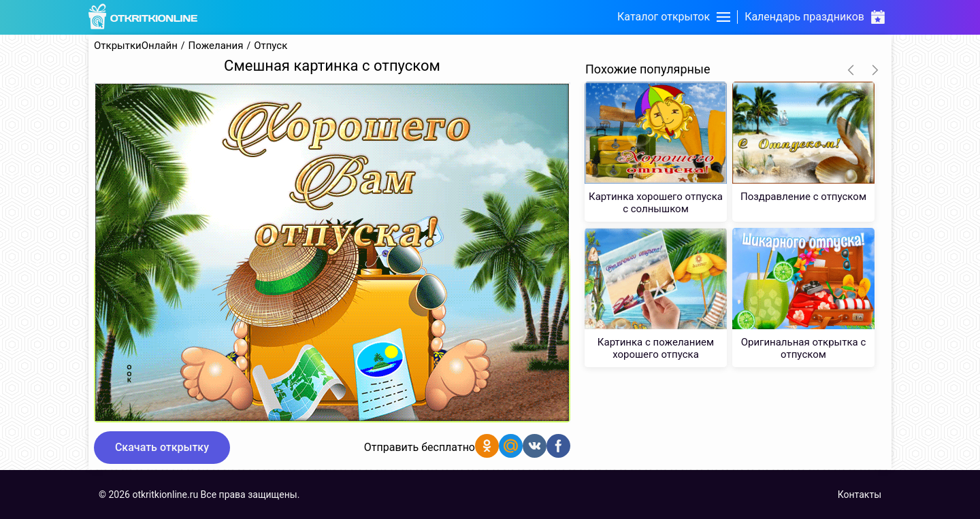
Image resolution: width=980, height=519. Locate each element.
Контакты (860, 495)
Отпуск (271, 46)
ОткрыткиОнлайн (136, 46)
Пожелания (216, 46)
